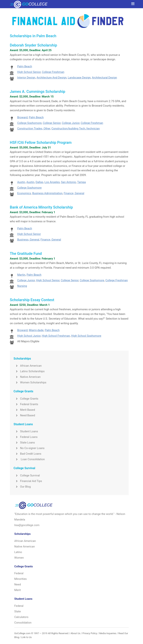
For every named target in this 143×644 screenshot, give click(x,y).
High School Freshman (56, 336)
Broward (22, 117)
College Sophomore (29, 123)
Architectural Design (105, 78)
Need (18, 584)
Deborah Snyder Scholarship (34, 45)
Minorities (21, 579)
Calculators (21, 617)
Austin (21, 182)
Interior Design (26, 78)
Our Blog (22, 487)
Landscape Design (79, 78)
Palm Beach (25, 66)
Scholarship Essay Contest (32, 300)
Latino (18, 552)
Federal (19, 573)
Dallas (39, 182)
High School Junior (29, 336)
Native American (27, 377)
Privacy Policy (90, 633)
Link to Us (26, 637)
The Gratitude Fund (26, 254)
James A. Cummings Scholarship (38, 92)
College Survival (27, 475)
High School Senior (29, 72)
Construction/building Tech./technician (76, 129)
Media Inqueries (108, 633)
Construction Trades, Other (34, 129)
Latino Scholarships (29, 371)
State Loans (24, 443)
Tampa (82, 182)
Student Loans (26, 431)
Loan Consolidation (29, 459)
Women (19, 558)
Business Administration (47, 193)
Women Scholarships (30, 382)
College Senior (52, 123)
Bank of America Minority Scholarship (41, 207)
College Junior (71, 123)
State (18, 611)
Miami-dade (36, 330)
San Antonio (68, 182)
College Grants (26, 399)
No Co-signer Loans (29, 448)
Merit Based (24, 410)
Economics (24, 193)
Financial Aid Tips (28, 481)
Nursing (22, 286)
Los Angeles (52, 182)
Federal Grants (26, 404)
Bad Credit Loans (27, 454)
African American (28, 366)
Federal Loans (26, 437)
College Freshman (53, 72)
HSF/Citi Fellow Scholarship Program (41, 142)
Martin (21, 275)
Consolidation (23, 623)
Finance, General (74, 193)
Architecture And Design (51, 78)
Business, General (28, 240)
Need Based (24, 415)
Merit (18, 590)
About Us (75, 633)
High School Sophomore (86, 336)
